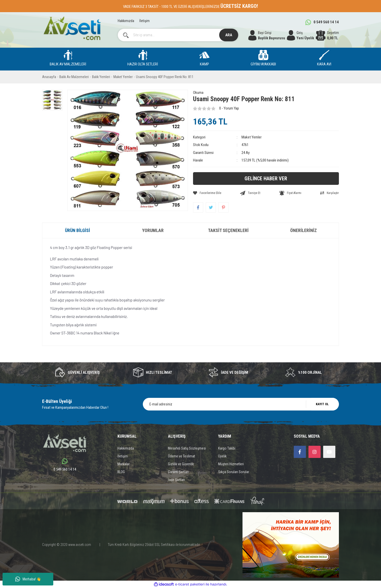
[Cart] (327, 35)
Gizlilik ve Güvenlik (181, 464)
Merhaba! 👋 (28, 579)
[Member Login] (300, 35)
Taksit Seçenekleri (228, 230)
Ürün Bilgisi (77, 230)
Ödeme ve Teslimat (181, 456)
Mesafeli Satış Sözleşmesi (187, 448)
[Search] (178, 35)
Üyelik (222, 456)
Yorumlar (153, 230)
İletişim (144, 21)
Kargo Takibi (227, 448)
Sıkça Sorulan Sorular (234, 472)
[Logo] (72, 28)
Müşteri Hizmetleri (231, 464)
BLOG (121, 472)
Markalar (124, 464)
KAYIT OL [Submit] (322, 404)
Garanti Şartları (178, 472)
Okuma (198, 93)
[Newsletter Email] (241, 404)
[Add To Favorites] (207, 193)
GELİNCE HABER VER (266, 179)
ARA (229, 35)
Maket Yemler (252, 137)
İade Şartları (176, 480)
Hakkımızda (126, 21)
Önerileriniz (304, 230)
